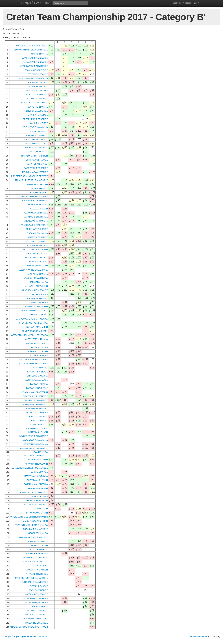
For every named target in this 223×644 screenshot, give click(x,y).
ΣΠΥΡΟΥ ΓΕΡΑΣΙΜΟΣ (38, 115)
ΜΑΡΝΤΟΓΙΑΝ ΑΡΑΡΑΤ (37, 164)
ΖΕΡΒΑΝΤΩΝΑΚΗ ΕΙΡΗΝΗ (35, 521)
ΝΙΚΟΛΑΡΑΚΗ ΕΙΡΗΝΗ (37, 460)
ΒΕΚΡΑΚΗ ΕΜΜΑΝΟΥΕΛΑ (36, 619)
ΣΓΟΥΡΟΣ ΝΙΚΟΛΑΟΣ (38, 74)
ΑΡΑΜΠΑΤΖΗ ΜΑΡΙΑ (38, 356)
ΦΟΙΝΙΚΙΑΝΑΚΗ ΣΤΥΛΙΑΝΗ (35, 249)
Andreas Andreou (199, 636)
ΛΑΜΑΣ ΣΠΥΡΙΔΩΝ (39, 209)
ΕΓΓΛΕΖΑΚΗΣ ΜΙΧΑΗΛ (37, 376)
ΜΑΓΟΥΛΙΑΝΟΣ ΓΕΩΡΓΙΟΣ (35, 558)
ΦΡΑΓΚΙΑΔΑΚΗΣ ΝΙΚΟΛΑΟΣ (35, 290)
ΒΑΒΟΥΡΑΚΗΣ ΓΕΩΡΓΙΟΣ (36, 168)
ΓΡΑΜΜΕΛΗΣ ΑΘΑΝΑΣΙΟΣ (35, 404)
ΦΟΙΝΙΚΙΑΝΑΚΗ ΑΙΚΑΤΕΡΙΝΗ (34, 392)
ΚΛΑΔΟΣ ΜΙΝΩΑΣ (39, 421)
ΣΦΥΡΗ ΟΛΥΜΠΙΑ (39, 496)
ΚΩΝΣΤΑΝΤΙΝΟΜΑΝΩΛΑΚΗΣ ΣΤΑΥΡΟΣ (29, 176)
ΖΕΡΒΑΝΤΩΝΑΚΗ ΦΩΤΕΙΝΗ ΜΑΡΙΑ (31, 525)
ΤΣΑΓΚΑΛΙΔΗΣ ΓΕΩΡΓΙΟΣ (36, 505)
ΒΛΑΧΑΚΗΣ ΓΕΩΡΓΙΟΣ (37, 611)
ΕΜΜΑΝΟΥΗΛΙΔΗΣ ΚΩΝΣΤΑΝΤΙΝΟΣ (31, 50)
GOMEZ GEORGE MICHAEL (35, 331)
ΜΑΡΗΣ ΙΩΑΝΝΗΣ (39, 54)
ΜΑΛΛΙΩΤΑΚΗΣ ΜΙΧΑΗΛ (36, 258)
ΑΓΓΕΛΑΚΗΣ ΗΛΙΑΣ (39, 192)
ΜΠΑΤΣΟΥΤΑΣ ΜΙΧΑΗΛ (37, 90)
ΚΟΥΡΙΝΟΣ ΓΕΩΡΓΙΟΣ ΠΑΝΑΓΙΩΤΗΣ (31, 578)
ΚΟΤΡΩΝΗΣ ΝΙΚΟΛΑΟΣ (37, 428)
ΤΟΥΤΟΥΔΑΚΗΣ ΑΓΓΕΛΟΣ (36, 606)
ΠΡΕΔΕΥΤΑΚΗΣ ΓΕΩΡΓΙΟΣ (35, 119)
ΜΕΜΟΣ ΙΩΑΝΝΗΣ (39, 188)
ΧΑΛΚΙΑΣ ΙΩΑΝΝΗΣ (39, 152)
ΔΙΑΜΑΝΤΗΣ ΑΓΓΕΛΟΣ (37, 372)
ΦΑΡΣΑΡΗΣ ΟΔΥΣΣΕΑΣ (37, 388)
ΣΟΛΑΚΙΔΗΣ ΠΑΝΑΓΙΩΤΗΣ (35, 529)
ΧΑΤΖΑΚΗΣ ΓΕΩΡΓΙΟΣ (37, 99)
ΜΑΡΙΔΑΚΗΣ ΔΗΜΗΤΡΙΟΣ (36, 217)
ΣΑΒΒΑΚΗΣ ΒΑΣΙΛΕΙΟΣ (37, 95)
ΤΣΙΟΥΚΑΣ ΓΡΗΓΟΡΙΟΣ (37, 229)
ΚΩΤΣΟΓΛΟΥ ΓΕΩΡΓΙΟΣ (37, 241)
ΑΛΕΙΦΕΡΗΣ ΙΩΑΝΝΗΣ (37, 298)
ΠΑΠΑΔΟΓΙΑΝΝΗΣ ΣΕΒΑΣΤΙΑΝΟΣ (32, 46)
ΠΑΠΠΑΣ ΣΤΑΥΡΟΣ (39, 472)
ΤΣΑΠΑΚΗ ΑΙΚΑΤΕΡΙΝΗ (37, 327)
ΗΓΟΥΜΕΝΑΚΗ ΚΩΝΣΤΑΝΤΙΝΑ (34, 323)
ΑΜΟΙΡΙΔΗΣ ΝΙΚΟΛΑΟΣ (37, 343)
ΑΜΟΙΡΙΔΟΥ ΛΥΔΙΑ (39, 347)
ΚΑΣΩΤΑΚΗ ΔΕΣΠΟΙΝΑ (37, 554)
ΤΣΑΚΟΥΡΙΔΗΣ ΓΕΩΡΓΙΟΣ (36, 615)
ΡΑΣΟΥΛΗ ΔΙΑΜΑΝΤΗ (38, 488)
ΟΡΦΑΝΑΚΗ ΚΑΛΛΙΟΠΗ (37, 464)
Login (197, 3)
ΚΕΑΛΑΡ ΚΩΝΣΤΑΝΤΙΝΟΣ (36, 213)
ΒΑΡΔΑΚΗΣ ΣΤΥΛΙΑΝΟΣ (37, 623)
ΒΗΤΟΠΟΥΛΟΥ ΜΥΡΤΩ (37, 513)
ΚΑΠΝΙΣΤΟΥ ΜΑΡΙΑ (39, 282)
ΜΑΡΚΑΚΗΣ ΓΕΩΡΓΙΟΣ (37, 135)
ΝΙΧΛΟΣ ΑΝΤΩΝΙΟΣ (39, 131)
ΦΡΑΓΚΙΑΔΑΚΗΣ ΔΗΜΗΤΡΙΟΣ (34, 66)
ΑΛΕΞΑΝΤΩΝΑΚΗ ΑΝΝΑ (36, 339)
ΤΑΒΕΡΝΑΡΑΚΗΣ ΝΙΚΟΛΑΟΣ (34, 311)
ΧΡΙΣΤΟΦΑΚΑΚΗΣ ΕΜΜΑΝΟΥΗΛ (32, 364)
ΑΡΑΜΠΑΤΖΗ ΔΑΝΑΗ (38, 351)
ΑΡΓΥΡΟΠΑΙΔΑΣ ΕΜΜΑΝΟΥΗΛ (33, 360)
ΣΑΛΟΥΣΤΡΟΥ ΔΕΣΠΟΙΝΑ (36, 278)
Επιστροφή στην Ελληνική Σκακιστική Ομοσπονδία (26, 636)
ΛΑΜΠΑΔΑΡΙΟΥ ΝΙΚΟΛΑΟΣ (35, 58)
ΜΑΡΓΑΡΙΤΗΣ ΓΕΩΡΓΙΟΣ (36, 148)
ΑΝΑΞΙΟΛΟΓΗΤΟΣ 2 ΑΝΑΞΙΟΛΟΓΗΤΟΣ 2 (29, 627)
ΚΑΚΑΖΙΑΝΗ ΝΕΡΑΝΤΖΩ (36, 570)
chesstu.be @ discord (181, 3)
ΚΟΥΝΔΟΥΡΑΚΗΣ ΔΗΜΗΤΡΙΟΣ (33, 436)
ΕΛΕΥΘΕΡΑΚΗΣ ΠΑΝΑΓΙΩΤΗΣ (34, 103)
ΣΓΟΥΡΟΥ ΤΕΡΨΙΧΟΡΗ (37, 501)
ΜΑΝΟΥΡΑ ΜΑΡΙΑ (39, 302)
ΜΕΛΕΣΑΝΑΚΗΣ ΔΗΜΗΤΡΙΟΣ (34, 448)
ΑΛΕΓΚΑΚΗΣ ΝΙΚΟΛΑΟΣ (36, 594)
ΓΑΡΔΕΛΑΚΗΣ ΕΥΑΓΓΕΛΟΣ (35, 396)
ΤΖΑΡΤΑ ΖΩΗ (42, 509)
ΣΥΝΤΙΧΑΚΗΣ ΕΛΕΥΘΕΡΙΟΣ (35, 582)
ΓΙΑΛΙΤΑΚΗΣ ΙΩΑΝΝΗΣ (37, 274)
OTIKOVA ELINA (40, 566)
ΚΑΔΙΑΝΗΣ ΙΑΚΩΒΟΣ (38, 82)
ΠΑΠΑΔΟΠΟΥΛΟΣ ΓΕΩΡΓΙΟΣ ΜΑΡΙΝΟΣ (29, 468)
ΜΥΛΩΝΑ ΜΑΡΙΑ (40, 452)
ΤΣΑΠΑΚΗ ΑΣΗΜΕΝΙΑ (38, 315)
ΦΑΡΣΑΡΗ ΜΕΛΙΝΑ (39, 384)
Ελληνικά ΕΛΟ (31, 3)
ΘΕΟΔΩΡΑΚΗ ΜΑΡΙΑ (38, 533)
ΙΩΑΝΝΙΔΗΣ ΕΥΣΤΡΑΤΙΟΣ (36, 139)
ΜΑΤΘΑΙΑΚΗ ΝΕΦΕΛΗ (37, 266)
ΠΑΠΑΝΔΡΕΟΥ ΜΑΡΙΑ (37, 233)
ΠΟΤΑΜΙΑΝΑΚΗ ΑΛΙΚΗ (37, 480)
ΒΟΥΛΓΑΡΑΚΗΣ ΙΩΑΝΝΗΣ (36, 221)
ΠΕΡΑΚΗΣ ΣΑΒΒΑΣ (39, 586)
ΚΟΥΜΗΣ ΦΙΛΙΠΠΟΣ (38, 123)
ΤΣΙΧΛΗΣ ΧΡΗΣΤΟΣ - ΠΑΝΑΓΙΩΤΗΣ (31, 180)
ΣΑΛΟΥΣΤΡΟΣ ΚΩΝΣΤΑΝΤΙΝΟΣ (33, 492)
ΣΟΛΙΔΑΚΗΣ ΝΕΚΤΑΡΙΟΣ (36, 70)
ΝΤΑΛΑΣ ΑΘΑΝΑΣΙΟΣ (38, 590)
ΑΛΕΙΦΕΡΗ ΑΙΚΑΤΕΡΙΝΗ (36, 307)
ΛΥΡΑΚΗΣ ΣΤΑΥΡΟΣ (38, 86)
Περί (47, 3)
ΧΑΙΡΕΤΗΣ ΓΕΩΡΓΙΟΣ (38, 237)
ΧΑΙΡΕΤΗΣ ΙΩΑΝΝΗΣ (38, 107)
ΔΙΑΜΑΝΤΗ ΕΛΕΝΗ (39, 545)
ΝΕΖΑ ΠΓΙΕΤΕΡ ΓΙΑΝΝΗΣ (36, 456)
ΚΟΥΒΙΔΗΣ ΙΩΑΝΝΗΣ (38, 205)
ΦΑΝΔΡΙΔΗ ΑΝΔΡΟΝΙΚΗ (36, 286)
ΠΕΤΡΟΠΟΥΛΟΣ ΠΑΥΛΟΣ (36, 160)
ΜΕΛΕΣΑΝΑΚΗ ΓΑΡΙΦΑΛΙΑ (35, 444)
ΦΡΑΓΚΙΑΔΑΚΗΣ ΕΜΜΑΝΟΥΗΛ (33, 78)
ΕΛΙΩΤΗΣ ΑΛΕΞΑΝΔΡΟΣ (36, 380)
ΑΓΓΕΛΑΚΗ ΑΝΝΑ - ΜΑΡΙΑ (36, 598)
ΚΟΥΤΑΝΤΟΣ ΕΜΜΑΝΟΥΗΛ (35, 440)
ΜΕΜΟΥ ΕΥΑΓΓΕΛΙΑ (38, 262)
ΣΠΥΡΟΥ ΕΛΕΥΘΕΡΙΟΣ (37, 111)
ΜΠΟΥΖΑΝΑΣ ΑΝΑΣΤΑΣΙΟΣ (35, 172)
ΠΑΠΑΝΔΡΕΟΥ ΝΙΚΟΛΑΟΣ (35, 62)
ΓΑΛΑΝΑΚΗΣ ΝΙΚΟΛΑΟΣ (36, 144)
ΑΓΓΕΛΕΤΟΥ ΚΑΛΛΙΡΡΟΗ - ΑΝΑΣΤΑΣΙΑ (30, 335)
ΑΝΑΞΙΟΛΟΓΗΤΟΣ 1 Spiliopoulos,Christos (29, 517)
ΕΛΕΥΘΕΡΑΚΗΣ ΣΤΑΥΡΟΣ (36, 562)
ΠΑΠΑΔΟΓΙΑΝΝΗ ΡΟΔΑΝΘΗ (35, 156)
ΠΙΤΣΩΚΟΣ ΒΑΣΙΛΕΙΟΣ (37, 549)
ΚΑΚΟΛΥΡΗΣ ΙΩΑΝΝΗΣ (37, 408)
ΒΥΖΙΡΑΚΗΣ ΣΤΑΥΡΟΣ (37, 245)
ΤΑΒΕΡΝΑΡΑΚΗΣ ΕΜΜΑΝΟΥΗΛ (33, 270)
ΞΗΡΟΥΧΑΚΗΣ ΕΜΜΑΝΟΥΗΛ (34, 197)
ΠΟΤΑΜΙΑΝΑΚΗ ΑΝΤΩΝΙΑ (36, 484)
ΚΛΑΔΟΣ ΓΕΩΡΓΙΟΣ (38, 417)
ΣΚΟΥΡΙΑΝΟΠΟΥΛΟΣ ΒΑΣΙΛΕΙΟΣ (32, 537)
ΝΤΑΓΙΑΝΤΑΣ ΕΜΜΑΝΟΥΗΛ (35, 127)
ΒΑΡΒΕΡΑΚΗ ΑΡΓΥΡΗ (37, 184)
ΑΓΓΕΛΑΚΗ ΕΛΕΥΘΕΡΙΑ (37, 602)
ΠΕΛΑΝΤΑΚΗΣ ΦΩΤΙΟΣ (37, 253)
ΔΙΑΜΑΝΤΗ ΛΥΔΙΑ (39, 368)
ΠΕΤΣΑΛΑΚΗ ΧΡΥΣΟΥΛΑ (36, 476)
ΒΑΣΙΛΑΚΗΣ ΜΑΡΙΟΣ (38, 541)
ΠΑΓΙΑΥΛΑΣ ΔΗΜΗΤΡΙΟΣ (36, 574)
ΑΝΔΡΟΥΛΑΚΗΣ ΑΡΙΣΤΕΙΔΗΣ (34, 225)
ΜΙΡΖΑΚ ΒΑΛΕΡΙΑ (39, 294)
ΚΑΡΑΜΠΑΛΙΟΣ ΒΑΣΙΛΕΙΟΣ (35, 201)
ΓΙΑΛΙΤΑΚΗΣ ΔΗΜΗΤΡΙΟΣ (36, 400)
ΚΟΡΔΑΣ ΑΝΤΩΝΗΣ (39, 425)
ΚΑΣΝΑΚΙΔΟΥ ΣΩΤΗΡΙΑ (37, 412)
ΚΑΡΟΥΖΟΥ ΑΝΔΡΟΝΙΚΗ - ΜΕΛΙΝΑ (31, 319)
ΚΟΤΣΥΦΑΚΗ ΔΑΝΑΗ (38, 432)
